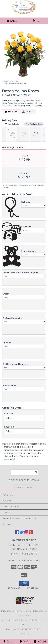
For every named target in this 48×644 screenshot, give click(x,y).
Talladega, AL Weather (12, 620)
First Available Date (34, 124)
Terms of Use (24, 634)
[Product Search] (25, 472)
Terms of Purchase (32, 629)
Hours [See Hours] (40, 641)
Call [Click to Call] (8, 641)
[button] (24, 583)
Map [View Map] (24, 641)
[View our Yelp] (31, 534)
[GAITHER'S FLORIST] (24, 14)
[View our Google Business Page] (22, 534)
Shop (12, 21)
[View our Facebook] (17, 534)
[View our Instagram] (26, 534)
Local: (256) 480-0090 (24, 554)
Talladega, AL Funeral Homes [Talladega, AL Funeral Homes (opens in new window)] (16, 611)
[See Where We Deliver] (24, 487)
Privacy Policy (12, 629)
